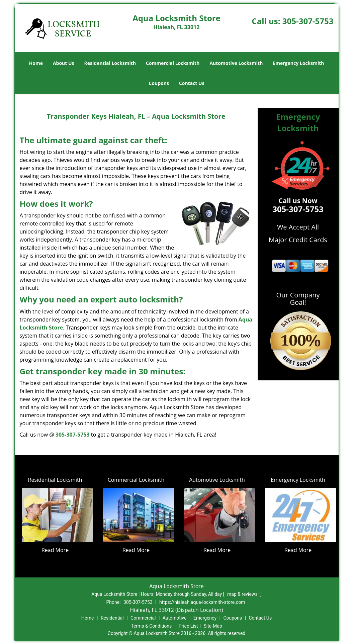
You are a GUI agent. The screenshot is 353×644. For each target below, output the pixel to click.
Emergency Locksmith (298, 63)
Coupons (159, 83)
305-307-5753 (308, 21)
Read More (55, 550)
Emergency (205, 618)
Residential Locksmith (110, 63)
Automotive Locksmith (236, 63)
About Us (64, 63)
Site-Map (213, 626)
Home (36, 63)
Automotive (175, 618)
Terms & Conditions (151, 626)
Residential (112, 618)
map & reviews (243, 594)
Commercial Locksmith (173, 63)
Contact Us (192, 83)
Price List (188, 626)
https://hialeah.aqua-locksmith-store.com (202, 602)
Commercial (143, 618)
